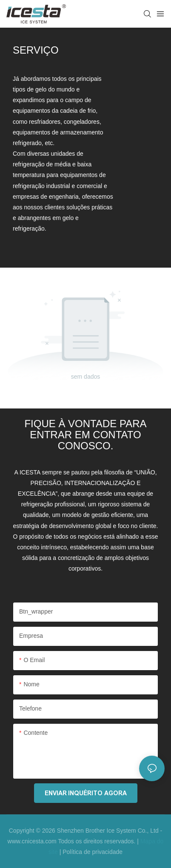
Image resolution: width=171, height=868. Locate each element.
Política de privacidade (93, 852)
